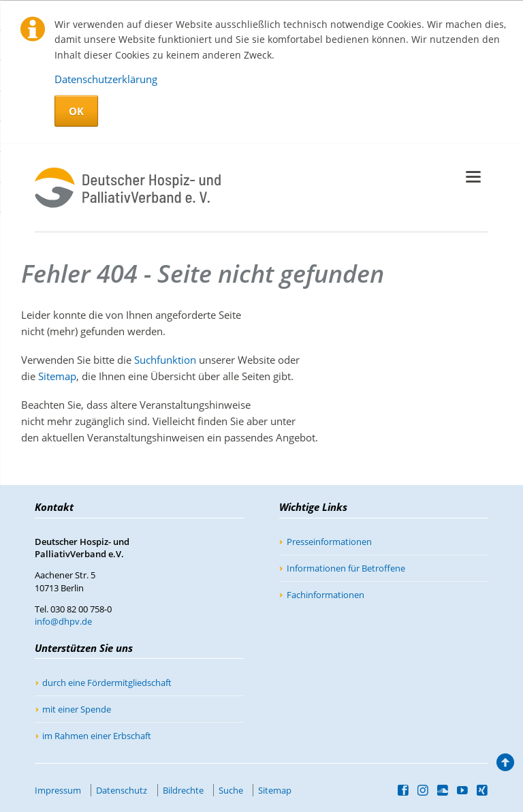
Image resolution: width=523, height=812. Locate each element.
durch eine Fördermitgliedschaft (107, 683)
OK (76, 111)
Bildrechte (183, 790)
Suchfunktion (165, 360)
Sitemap (57, 376)
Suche (231, 790)
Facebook (403, 790)
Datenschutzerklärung (106, 79)
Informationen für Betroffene (346, 568)
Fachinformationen (326, 595)
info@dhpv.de (63, 621)
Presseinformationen (329, 542)
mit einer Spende (77, 709)
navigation (473, 177)
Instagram (423, 790)
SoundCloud (443, 790)
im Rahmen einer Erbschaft (97, 736)
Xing (482, 790)
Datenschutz (122, 790)
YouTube (463, 790)
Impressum (58, 790)
